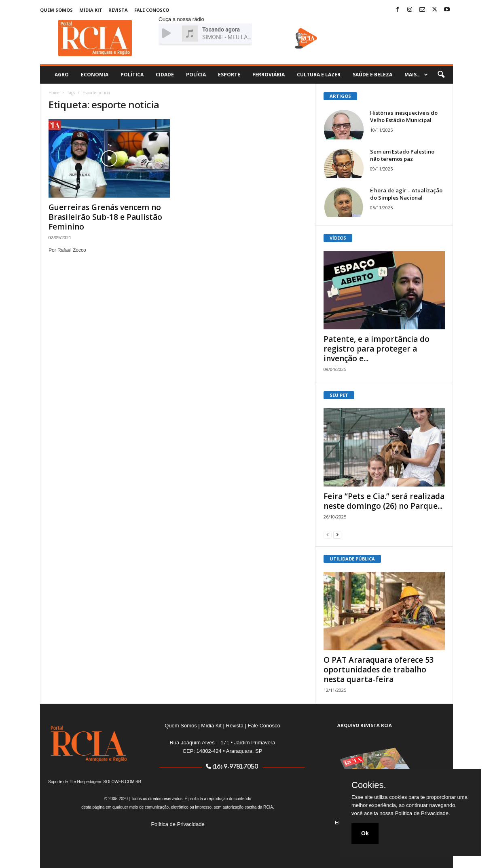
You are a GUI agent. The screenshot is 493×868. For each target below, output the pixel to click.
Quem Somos (56, 10)
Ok (365, 833)
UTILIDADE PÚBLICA (352, 559)
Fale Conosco (152, 10)
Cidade (165, 75)
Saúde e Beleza (372, 75)
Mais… (416, 75)
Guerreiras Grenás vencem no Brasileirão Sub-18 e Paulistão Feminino (105, 217)
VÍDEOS (338, 238)
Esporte (229, 75)
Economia (95, 75)
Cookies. (369, 785)
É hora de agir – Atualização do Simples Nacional (406, 194)
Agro (62, 75)
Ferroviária (269, 75)
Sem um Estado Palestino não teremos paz (402, 155)
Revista (118, 10)
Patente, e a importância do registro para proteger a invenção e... (377, 349)
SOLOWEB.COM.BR (122, 782)
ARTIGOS (340, 96)
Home (54, 93)
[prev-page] (328, 534)
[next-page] (337, 534)
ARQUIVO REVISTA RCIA (365, 725)
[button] (441, 75)
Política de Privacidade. (423, 813)
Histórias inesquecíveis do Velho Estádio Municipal (404, 116)
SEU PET (339, 395)
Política (132, 75)
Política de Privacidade (178, 824)
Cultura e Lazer (319, 75)
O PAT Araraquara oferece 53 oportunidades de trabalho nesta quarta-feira (379, 670)
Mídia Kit (91, 10)
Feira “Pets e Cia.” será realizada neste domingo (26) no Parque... (384, 501)
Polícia (196, 75)
